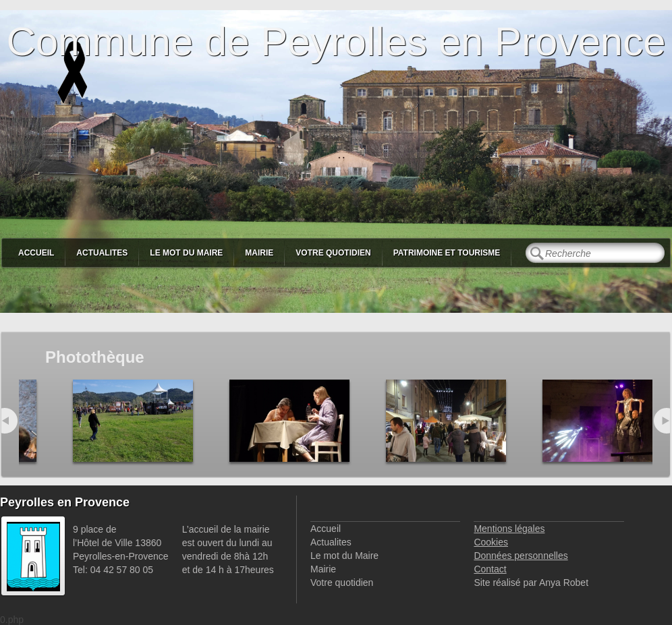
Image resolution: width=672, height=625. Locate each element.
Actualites (102, 253)
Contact (490, 569)
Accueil (36, 253)
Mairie (259, 253)
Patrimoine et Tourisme (447, 253)
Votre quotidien (333, 253)
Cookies (491, 542)
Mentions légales (509, 529)
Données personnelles (521, 556)
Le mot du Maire (186, 253)
